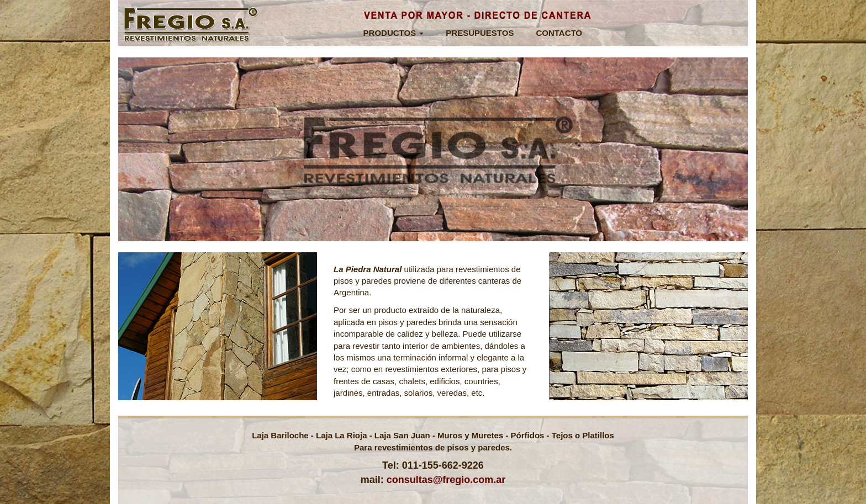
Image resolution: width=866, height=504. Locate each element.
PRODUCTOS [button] (394, 33)
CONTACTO (559, 33)
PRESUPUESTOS (480, 33)
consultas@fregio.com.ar (446, 480)
